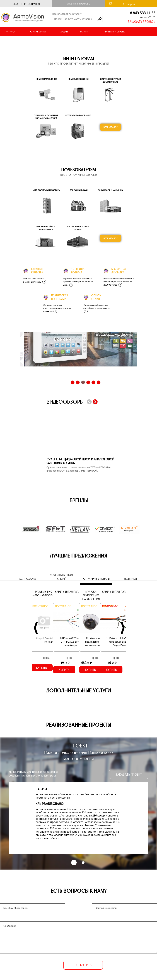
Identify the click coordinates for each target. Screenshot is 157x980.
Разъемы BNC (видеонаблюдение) (44, 593)
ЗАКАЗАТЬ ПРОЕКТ (129, 775)
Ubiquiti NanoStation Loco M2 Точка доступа (52, 640)
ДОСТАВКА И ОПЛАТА (18, 41)
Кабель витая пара (67, 592)
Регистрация (32, 4)
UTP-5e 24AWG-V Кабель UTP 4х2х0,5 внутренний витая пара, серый (75, 642)
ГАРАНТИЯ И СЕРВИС (114, 32)
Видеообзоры (65, 402)
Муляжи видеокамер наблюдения (91, 595)
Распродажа (110, 606)
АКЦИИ (64, 32)
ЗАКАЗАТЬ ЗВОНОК (141, 22)
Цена (46, 658)
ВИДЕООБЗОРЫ (50, 41)
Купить (42, 668)
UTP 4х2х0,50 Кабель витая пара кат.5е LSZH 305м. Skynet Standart (122, 642)
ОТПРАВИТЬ (83, 965)
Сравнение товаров (78, 4)
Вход (16, 4)
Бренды (79, 500)
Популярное (40, 606)
